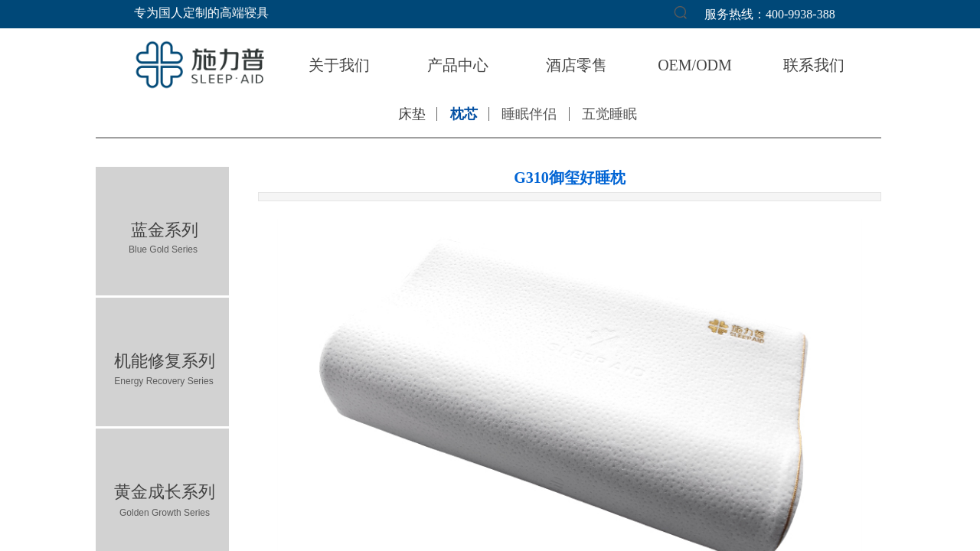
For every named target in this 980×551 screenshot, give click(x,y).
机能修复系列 (165, 361)
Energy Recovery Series (163, 381)
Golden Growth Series (165, 513)
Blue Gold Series (163, 249)
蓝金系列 (165, 230)
